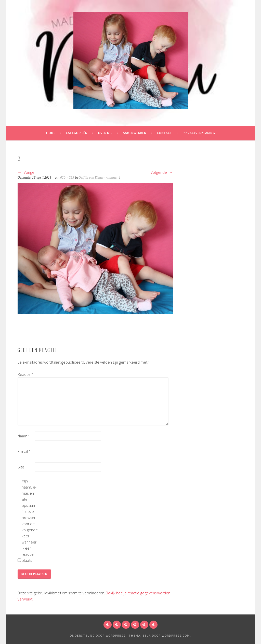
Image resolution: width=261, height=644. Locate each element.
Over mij (105, 133)
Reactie (25, 374)
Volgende (162, 172)
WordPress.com (176, 635)
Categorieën (77, 133)
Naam (24, 436)
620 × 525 (67, 178)
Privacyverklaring (199, 133)
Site (21, 467)
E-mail (24, 451)
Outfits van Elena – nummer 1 (100, 178)
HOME (51, 133)
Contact (164, 133)
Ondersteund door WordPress (98, 635)
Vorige (26, 172)
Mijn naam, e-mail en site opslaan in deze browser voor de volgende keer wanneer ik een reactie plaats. (30, 521)
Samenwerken (135, 133)
